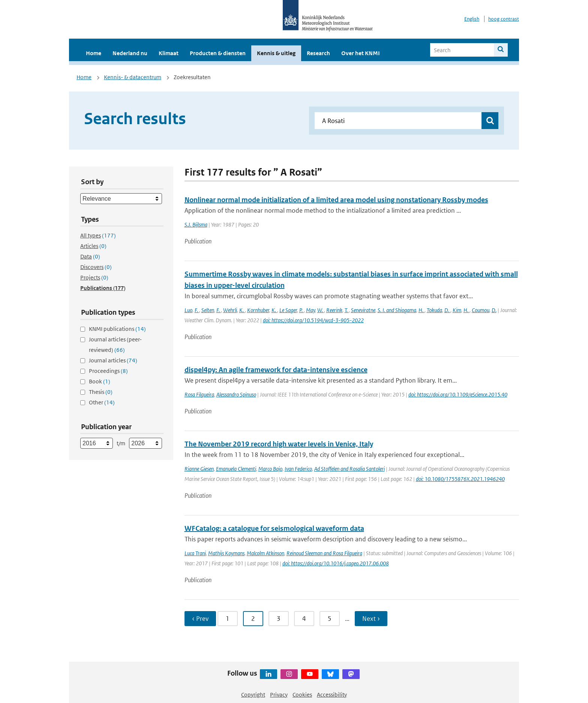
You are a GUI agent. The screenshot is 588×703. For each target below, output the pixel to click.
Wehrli (230, 310)
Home (94, 53)
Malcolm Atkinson (265, 553)
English (472, 19)
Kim (457, 310)
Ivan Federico (298, 469)
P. (301, 310)
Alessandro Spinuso (236, 394)
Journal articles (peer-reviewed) (115, 345)
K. (242, 310)
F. (197, 310)
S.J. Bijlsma (196, 225)
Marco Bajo (270, 469)
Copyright (253, 695)
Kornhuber (258, 310)
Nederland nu (130, 53)
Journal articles (113, 360)
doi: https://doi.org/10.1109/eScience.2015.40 (458, 394)
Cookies (302, 695)
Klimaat (169, 53)
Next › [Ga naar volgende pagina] (371, 619)
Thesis (101, 392)
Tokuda (434, 310)
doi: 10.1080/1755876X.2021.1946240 (460, 479)
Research (318, 53)
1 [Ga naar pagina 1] (228, 619)
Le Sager (288, 310)
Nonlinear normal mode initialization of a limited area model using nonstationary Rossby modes (336, 200)
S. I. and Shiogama (397, 310)
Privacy (279, 695)
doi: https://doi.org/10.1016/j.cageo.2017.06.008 (336, 563)
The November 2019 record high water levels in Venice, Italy (279, 444)
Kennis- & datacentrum (133, 77)
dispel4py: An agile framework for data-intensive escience (276, 370)
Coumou (481, 310)
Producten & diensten (218, 53)
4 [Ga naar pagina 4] (304, 619)
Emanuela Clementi (236, 469)
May (310, 310)
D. (447, 310)
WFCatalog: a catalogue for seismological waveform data (274, 528)
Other (102, 402)
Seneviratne (363, 310)
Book (100, 381)
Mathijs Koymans (226, 553)
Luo (188, 310)
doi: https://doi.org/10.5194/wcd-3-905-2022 (313, 320)
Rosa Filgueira (199, 394)
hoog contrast (504, 19)
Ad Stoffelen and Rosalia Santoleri (349, 469)
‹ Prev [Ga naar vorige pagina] (200, 619)
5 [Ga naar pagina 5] (330, 619)
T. (347, 310)
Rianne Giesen (199, 469)
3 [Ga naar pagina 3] (279, 619)
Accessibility (332, 695)
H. (421, 310)
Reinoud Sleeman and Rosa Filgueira (324, 553)
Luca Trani (195, 553)
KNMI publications (117, 329)
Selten (208, 310)
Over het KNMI (361, 53)
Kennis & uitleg (276, 53)
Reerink (334, 310)
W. (321, 310)
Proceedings (108, 371)
